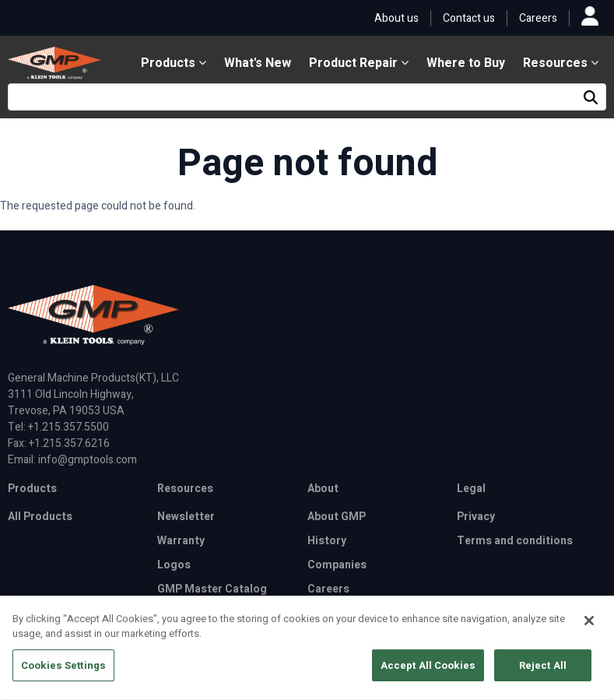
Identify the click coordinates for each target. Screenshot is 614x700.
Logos (174, 565)
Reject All (543, 672)
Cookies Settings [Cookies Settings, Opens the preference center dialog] (63, 672)
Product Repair (359, 63)
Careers (538, 18)
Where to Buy (466, 63)
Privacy (476, 517)
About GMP (337, 517)
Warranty (181, 541)
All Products (40, 517)
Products (174, 63)
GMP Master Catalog (212, 589)
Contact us (469, 18)
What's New (258, 63)
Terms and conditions (515, 541)
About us (396, 18)
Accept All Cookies (428, 672)
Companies (337, 565)
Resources (561, 63)
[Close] (589, 628)
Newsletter (186, 517)
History (327, 541)
